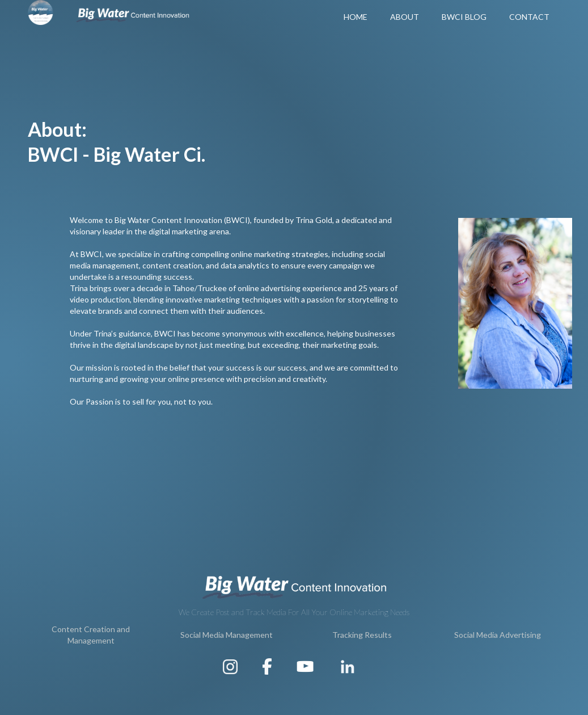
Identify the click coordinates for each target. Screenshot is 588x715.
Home (356, 17)
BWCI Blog (464, 17)
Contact (529, 17)
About (405, 17)
